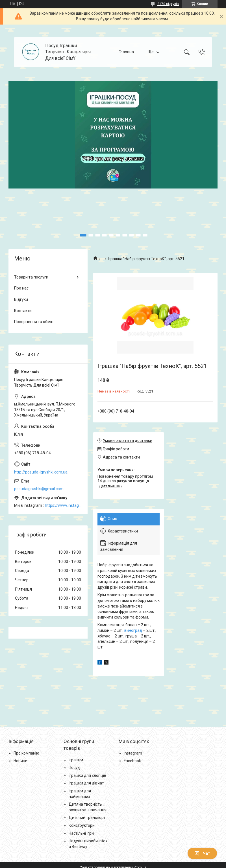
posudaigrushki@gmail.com (39, 489)
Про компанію (26, 753)
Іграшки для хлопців (87, 775)
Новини (20, 761)
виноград (133, 630)
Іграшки (76, 760)
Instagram (133, 753)
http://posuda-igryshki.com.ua (41, 472)
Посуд (74, 768)
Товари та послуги (31, 277)
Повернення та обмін (34, 322)
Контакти (23, 311)
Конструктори (82, 825)
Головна (126, 52)
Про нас (21, 288)
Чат (202, 853)
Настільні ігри (81, 833)
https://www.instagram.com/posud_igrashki (63, 505)
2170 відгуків (168, 4)
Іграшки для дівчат (86, 783)
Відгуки (21, 299)
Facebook (132, 761)
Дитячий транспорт (87, 817)
